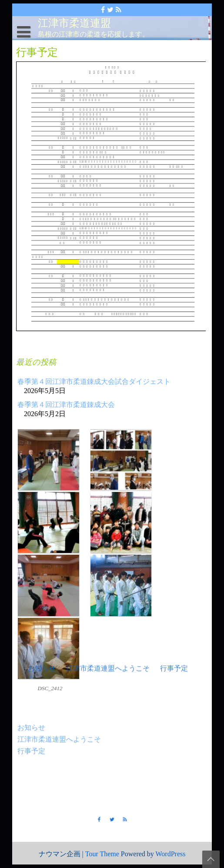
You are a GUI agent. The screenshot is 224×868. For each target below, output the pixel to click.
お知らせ (32, 726)
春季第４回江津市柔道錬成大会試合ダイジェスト (94, 382)
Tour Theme (102, 854)
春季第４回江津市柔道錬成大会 (66, 405)
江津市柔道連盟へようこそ (59, 738)
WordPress (171, 854)
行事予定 (32, 750)
